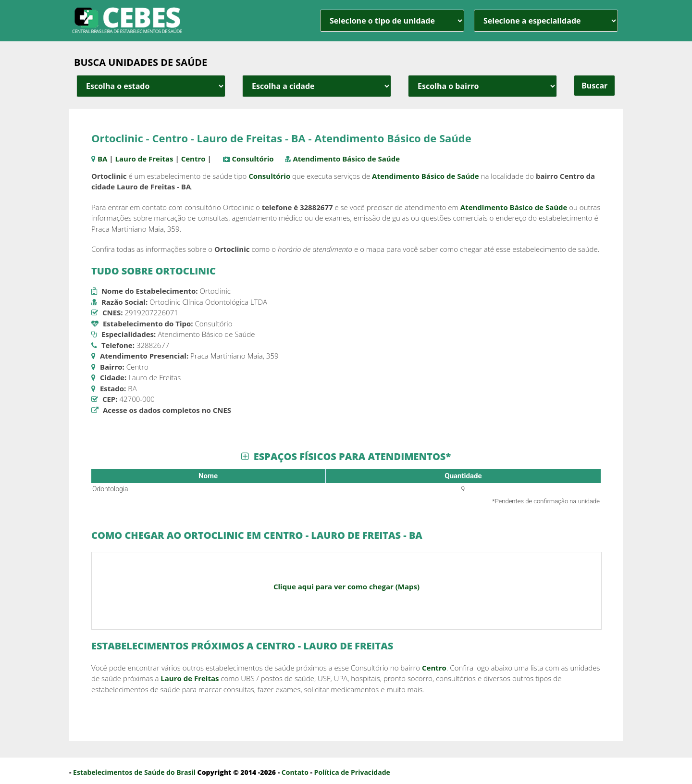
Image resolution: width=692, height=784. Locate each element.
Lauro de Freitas (144, 159)
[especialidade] (546, 21)
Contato (295, 772)
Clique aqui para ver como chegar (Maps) (346, 586)
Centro (193, 159)
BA (102, 159)
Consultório (253, 159)
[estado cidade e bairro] (151, 86)
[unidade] (392, 21)
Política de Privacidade (352, 772)
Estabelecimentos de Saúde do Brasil (134, 772)
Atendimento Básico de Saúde (346, 159)
